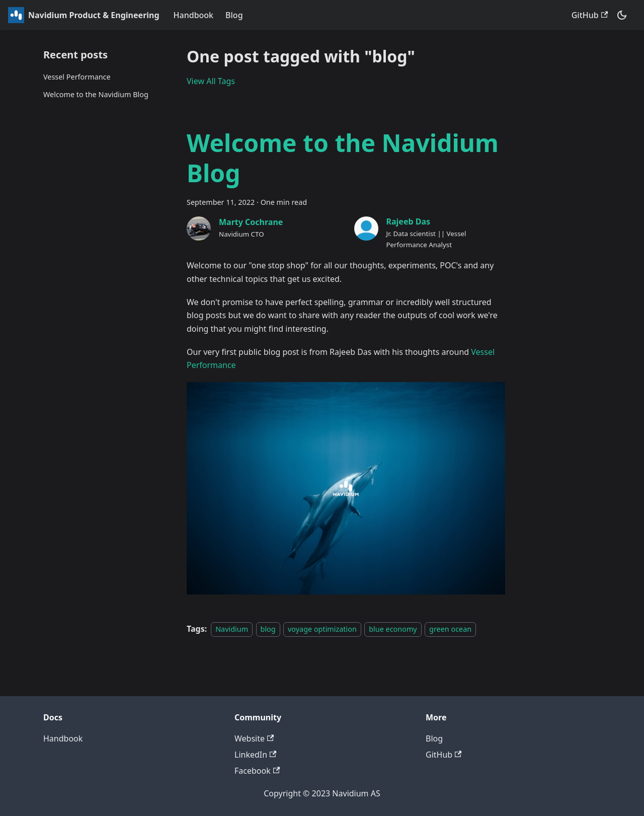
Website (254, 738)
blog (268, 629)
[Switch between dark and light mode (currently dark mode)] (622, 15)
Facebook (257, 771)
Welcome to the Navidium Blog (96, 94)
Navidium (232, 629)
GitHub (590, 15)
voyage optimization (322, 629)
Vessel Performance (77, 77)
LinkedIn (255, 755)
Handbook (194, 15)
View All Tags (211, 81)
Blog (234, 15)
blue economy (393, 629)
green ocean (450, 629)
